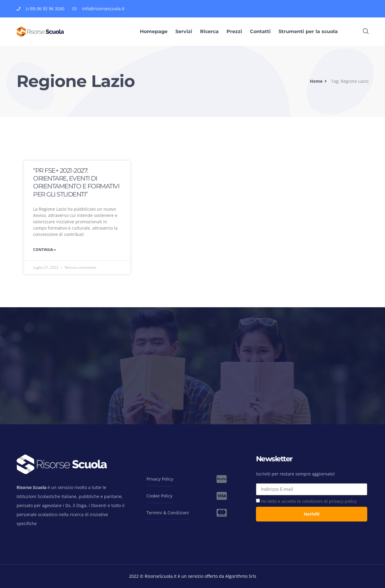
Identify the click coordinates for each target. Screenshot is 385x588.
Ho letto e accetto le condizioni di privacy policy (309, 501)
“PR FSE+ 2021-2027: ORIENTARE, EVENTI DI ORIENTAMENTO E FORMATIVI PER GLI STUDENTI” (76, 182)
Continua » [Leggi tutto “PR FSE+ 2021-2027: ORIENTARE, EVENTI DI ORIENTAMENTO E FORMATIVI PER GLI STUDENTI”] (45, 250)
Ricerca (209, 31)
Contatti (260, 31)
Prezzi (234, 31)
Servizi (184, 31)
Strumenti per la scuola (308, 31)
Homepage (154, 31)
